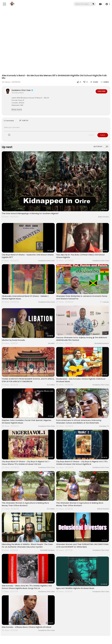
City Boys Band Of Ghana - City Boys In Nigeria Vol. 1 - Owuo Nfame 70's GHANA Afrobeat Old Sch (26, 463)
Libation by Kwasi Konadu (13, 340)
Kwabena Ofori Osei (23, 90)
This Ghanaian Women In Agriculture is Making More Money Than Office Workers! (25, 504)
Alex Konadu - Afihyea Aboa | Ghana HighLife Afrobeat (27, 627)
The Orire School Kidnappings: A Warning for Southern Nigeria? (30, 213)
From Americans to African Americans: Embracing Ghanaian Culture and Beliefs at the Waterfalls (79, 422)
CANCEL (91, 135)
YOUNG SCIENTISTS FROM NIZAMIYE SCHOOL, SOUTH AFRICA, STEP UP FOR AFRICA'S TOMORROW (28, 380)
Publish (103, 135)
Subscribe (101, 91)
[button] (107, 4)
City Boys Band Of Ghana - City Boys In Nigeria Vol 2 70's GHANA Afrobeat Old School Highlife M (82, 463)
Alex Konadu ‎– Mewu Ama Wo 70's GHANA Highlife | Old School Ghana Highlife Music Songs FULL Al (27, 587)
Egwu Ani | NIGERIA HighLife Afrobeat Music (75, 588)
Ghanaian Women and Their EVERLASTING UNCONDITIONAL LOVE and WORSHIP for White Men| (82, 546)
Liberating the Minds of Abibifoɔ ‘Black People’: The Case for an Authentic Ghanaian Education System (27, 546)
